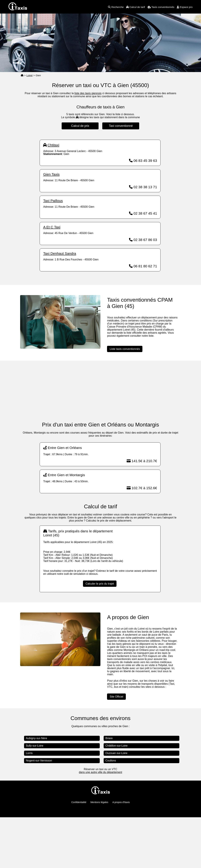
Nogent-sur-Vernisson (39, 811)
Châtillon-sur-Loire (116, 796)
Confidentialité (79, 853)
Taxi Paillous (53, 251)
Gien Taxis (51, 225)
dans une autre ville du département (100, 823)
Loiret (29, 75)
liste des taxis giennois (88, 93)
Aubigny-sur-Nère (36, 789)
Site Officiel (116, 747)
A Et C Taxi (52, 278)
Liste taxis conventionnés (125, 400)
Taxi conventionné (121, 126)
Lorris (29, 804)
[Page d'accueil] (22, 76)
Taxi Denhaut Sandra (60, 304)
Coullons (111, 811)
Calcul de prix (80, 126)
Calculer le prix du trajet (100, 634)
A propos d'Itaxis (121, 853)
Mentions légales (99, 853)
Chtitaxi (53, 196)
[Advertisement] (100, 160)
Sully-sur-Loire (34, 796)
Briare (109, 789)
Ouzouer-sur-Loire (116, 804)
